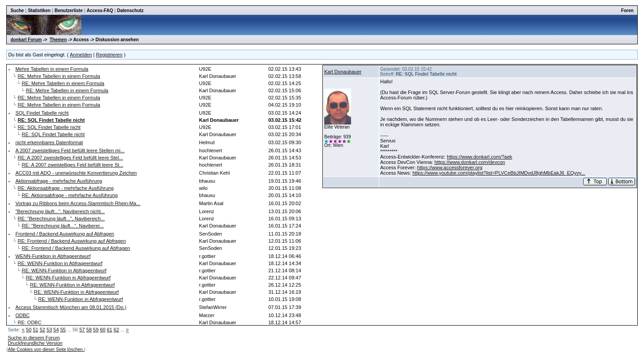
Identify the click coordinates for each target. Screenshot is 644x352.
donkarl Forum (26, 40)
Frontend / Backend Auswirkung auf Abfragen (65, 234)
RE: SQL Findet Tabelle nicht (49, 127)
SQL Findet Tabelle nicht (42, 113)
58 (89, 330)
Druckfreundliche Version (35, 343)
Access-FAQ (100, 11)
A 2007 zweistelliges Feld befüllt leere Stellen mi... (70, 150)
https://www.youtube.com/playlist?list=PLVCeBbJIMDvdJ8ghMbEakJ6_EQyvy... (499, 173)
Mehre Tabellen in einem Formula (52, 69)
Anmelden (81, 55)
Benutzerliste (69, 11)
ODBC (22, 315)
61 (110, 330)
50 (29, 330)
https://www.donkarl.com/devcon (470, 162)
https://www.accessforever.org (450, 167)
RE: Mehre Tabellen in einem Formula (59, 76)
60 (102, 330)
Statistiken (39, 11)
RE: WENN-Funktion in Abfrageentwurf (60, 263)
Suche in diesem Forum (34, 338)
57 (82, 330)
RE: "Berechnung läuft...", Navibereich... (61, 219)
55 (63, 330)
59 (96, 330)
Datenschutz (130, 11)
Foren (627, 11)
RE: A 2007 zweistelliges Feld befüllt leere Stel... (70, 158)
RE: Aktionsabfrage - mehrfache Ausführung (66, 188)
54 (56, 330)
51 (35, 330)
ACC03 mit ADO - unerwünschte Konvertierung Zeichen (76, 173)
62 (116, 330)
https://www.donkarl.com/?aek (479, 157)
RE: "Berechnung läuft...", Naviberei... (63, 226)
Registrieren (109, 55)
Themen (58, 40)
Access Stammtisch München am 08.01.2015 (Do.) (71, 307)
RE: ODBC (29, 322)
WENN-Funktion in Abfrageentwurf (53, 256)
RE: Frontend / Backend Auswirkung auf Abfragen (72, 241)
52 (42, 330)
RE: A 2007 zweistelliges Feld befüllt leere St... (73, 165)
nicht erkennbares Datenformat (49, 142)
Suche (17, 11)
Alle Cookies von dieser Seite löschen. (46, 350)
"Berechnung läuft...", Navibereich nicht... (60, 211)
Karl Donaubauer (343, 72)
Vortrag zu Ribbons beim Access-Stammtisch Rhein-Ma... (78, 203)
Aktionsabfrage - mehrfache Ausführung (59, 181)
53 (49, 330)
